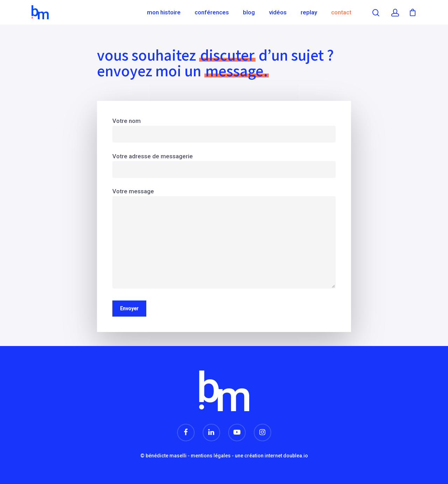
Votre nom (224, 130)
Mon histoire (164, 12)
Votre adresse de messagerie (224, 165)
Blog (249, 12)
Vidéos (278, 12)
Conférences (212, 12)
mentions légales (211, 456)
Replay (309, 12)
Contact (341, 12)
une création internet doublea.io (271, 456)
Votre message (224, 240)
